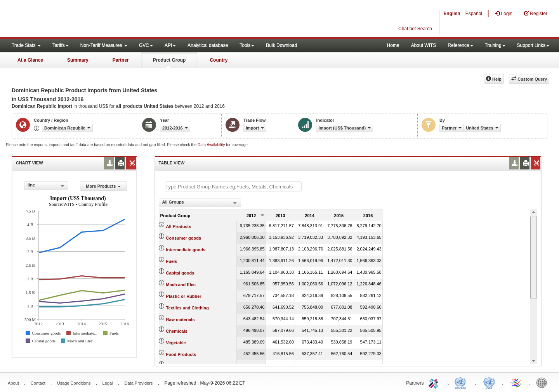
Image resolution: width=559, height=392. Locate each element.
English (452, 14)
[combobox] (46, 186)
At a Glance (30, 60)
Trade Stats (26, 45)
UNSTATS (489, 382)
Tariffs (61, 45)
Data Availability (212, 145)
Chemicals (177, 331)
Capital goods (180, 273)
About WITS (424, 45)
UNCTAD (462, 382)
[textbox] (233, 187)
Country (219, 60)
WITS (78, 19)
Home (393, 45)
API (170, 45)
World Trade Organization (516, 382)
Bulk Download (281, 45)
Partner (121, 60)
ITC (435, 382)
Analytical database (208, 45)
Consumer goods (184, 238)
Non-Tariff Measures (104, 45)
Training (495, 45)
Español (474, 14)
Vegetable (176, 343)
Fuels (172, 261)
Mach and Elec (181, 285)
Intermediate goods (186, 250)
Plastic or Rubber (184, 296)
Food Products (181, 354)
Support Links (533, 45)
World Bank (543, 382)
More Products (103, 186)
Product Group (169, 60)
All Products (179, 226)
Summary (78, 60)
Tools (247, 45)
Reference (460, 45)
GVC (146, 45)
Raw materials (181, 319)
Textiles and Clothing (187, 308)
